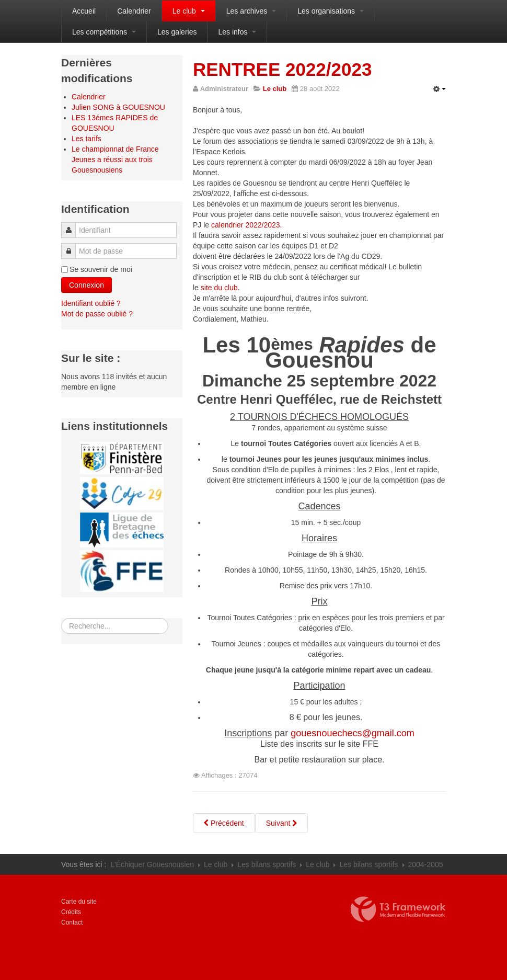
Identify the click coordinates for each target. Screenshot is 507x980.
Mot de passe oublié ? (97, 314)
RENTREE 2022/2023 (282, 69)
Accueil (84, 11)
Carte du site (79, 902)
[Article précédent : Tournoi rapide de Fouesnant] (224, 823)
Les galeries (177, 32)
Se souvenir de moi (101, 269)
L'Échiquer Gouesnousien (152, 864)
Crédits (71, 912)
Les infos (237, 32)
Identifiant (72, 225)
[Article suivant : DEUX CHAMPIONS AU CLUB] (282, 823)
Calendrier (134, 11)
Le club (189, 11)
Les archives (251, 11)
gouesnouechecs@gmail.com (352, 733)
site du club (219, 288)
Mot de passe (71, 246)
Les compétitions (104, 32)
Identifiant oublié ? (91, 303)
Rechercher (61, 618)
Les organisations (331, 11)
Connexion (87, 285)
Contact (72, 922)
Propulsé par (398, 909)
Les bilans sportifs (267, 864)
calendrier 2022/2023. (246, 225)
